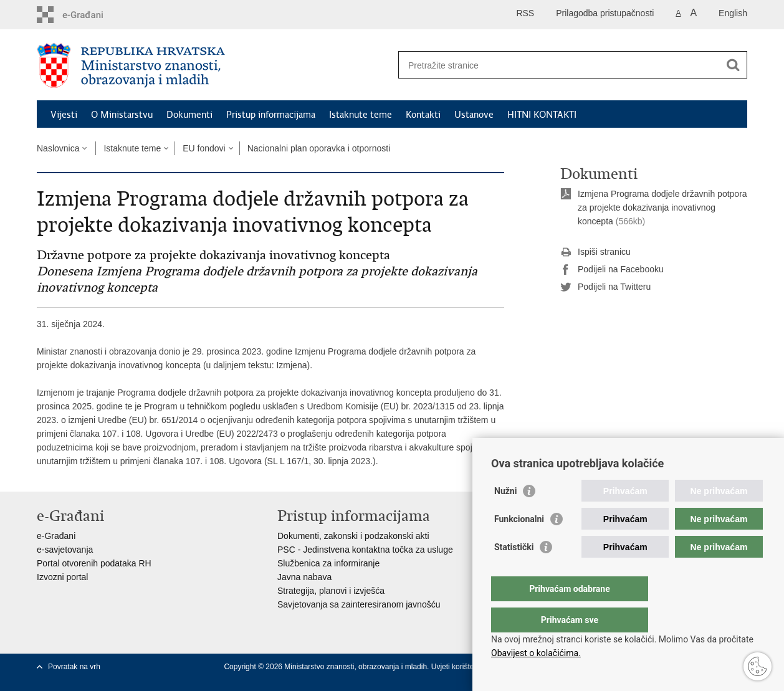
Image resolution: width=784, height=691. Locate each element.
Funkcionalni (519, 544)
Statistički (514, 572)
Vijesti (64, 115)
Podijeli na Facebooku (612, 270)
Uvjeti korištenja (459, 667)
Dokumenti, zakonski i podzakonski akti (353, 536)
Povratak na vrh (74, 667)
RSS (525, 13)
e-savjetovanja (65, 550)
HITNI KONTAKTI (542, 115)
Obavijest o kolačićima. (536, 653)
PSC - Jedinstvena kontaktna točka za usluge (365, 550)
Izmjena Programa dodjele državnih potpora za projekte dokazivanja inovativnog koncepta (662, 207)
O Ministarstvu (122, 115)
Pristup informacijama (271, 115)
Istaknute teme (361, 115)
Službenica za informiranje (328, 563)
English (733, 13)
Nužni (505, 516)
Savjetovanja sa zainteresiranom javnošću (359, 604)
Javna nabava (304, 577)
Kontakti (423, 115)
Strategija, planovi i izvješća (331, 591)
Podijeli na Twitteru (605, 287)
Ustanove (474, 115)
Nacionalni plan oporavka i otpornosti (319, 148)
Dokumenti (189, 115)
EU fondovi (204, 148)
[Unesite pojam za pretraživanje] (559, 65)
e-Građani (56, 536)
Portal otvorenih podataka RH (94, 563)
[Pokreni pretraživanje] (733, 65)
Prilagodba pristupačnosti (605, 13)
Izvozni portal (62, 577)
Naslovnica (58, 148)
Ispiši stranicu (595, 252)
